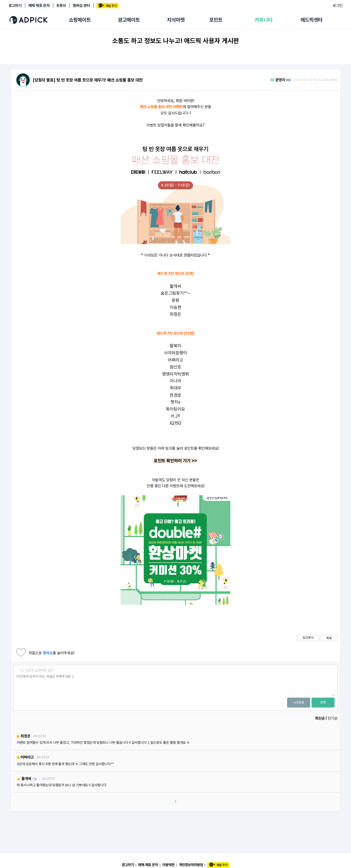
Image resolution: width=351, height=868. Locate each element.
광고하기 (15, 5)
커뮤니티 (264, 20)
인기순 (333, 718)
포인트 (216, 20)
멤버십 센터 (81, 5)
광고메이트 (129, 20)
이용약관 (168, 865)
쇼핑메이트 (80, 20)
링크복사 (308, 638)
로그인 (338, 5)
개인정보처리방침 (191, 865)
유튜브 (61, 5)
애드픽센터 (312, 20)
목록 (329, 638)
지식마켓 (176, 20)
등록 (323, 702)
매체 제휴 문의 (39, 5)
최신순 (320, 718)
